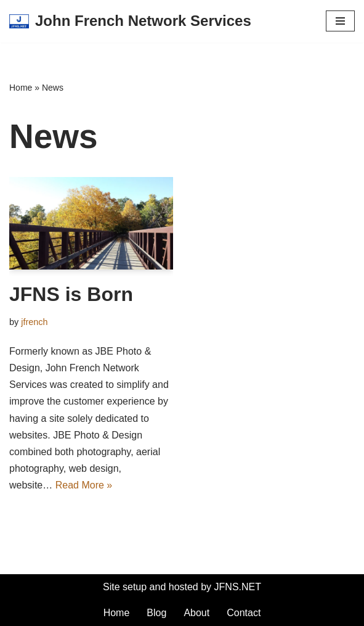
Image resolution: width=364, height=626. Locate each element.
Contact (244, 613)
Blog (156, 613)
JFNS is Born (71, 294)
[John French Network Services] (130, 21)
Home (21, 88)
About (196, 613)
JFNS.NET (238, 587)
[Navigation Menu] (340, 21)
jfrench (34, 322)
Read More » (84, 485)
